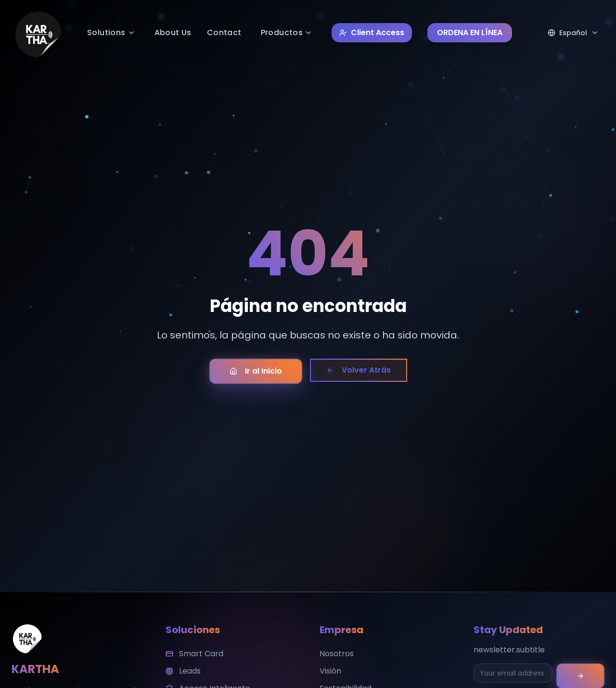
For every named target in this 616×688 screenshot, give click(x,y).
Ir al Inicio (256, 371)
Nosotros (337, 654)
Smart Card (194, 654)
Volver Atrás (359, 370)
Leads (183, 671)
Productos (287, 32)
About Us (173, 32)
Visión (330, 671)
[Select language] (573, 33)
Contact (224, 32)
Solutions (111, 32)
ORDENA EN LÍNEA (470, 32)
